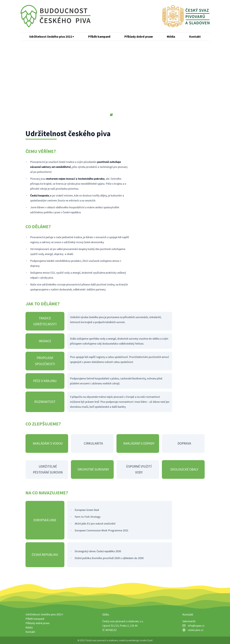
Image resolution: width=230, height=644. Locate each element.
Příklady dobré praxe (139, 36)
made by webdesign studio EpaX (136, 640)
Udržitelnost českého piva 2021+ (52, 36)
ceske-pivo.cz (196, 630)
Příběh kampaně (99, 36)
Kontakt (195, 36)
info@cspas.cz (196, 626)
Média (171, 36)
